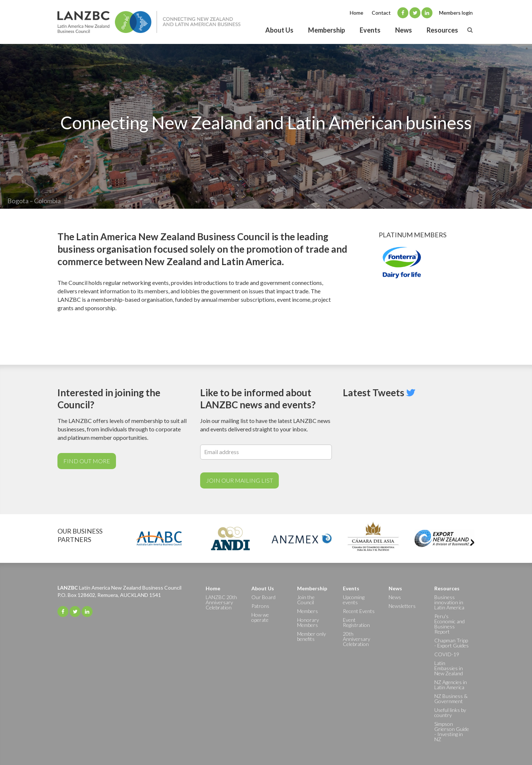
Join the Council (306, 600)
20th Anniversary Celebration (357, 639)
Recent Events (359, 611)
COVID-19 (447, 654)
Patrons (260, 606)
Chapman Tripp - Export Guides (452, 643)
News (404, 30)
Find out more (87, 461)
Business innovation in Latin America (449, 602)
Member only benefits (312, 636)
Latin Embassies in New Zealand (449, 668)
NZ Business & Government (451, 699)
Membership (327, 30)
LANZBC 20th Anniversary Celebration (221, 602)
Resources (442, 30)
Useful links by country (450, 712)
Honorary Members (308, 622)
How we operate (260, 617)
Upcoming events (354, 600)
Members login (456, 13)
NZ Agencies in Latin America (451, 685)
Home (357, 13)
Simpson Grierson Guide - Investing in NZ (452, 731)
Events (370, 30)
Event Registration (356, 622)
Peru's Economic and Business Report (449, 624)
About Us (279, 30)
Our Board (263, 597)
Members (308, 611)
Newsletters (402, 606)
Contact (381, 13)
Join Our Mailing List (239, 480)
